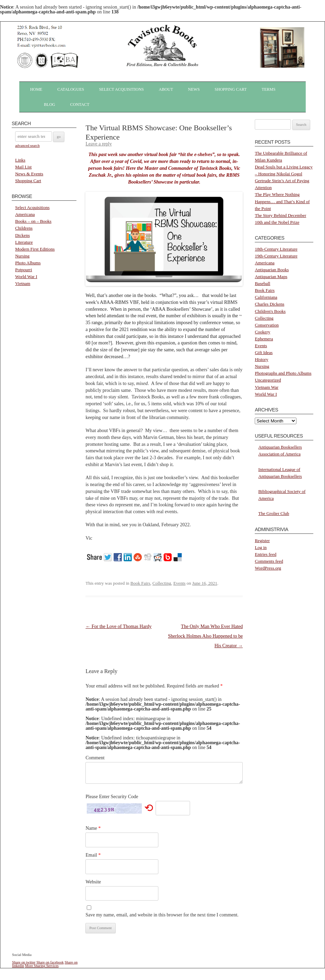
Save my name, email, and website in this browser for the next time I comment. (162, 915)
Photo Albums (28, 263)
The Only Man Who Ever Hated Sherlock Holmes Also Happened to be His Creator (205, 636)
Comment (95, 758)
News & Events (29, 174)
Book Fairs (140, 583)
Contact (80, 104)
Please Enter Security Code (112, 797)
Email (93, 855)
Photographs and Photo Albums (283, 373)
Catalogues (71, 89)
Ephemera (264, 339)
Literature (24, 242)
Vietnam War (266, 387)
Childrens (24, 228)
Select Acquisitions (122, 89)
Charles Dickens (270, 304)
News (194, 89)
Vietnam (23, 283)
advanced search (27, 145)
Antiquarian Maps (271, 277)
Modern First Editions (35, 249)
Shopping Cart (231, 89)
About (166, 89)
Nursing (22, 256)
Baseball (263, 283)
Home (36, 89)
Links (20, 160)
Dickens (23, 235)
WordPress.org (268, 568)
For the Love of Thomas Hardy (118, 626)
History (261, 359)
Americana (25, 214)
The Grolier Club (274, 513)
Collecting (162, 583)
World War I (26, 277)
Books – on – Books (33, 221)
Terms (269, 89)
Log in (261, 547)
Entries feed (265, 554)
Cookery (263, 332)
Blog (50, 104)
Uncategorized (268, 380)
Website (93, 882)
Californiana (266, 297)
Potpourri (24, 270)
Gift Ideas (264, 353)
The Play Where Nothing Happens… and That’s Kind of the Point (282, 201)
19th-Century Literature (276, 256)
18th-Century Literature (276, 249)
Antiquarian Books (272, 270)
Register (262, 541)
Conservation (267, 325)
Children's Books (270, 311)
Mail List (23, 167)
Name (93, 828)
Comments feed (269, 561)
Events (179, 583)
